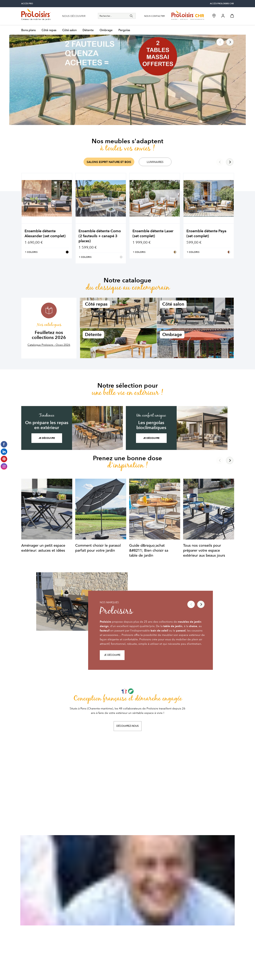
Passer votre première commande (97, 929)
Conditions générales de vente (92, 969)
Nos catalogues (139, 935)
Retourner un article (88, 940)
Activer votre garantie (89, 924)
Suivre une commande (90, 935)
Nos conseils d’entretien (91, 913)
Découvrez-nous (127, 726)
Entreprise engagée (142, 913)
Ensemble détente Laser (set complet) (153, 234)
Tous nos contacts (141, 940)
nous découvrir (74, 16)
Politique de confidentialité (136, 969)
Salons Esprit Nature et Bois (109, 162)
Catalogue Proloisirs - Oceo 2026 (49, 345)
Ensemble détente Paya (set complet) (206, 234)
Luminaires (155, 162)
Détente (88, 30)
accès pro (27, 4)
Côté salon (69, 30)
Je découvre (47, 438)
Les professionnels (141, 924)
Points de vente (139, 918)
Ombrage (106, 30)
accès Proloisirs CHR (222, 4)
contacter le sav (37, 940)
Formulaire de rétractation (92, 946)
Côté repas (49, 30)
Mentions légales (172, 969)
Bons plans (28, 30)
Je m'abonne (218, 848)
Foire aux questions (88, 918)
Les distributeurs (140, 929)
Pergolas (124, 30)
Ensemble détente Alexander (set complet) (45, 234)
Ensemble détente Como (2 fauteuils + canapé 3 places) (100, 236)
